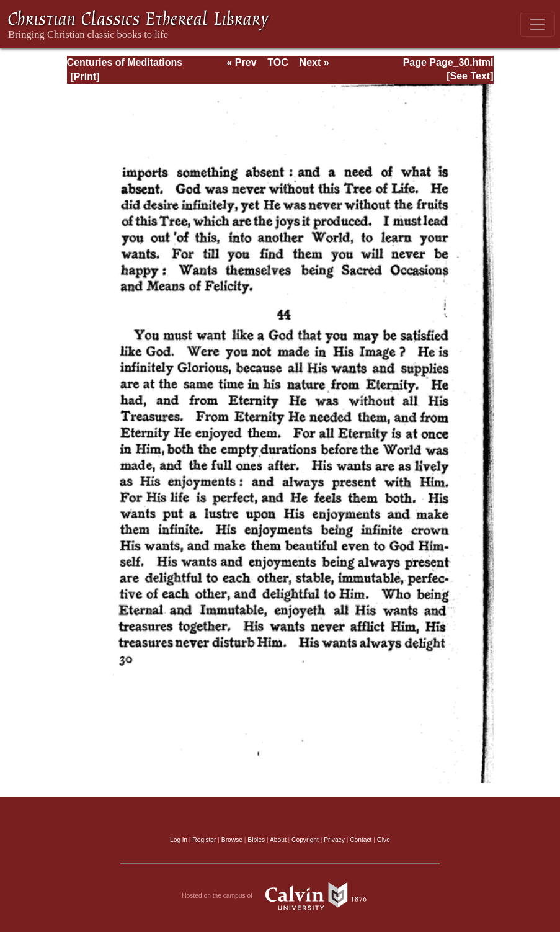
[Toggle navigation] (538, 24)
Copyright (305, 840)
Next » (314, 62)
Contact (361, 840)
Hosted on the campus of (280, 896)
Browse (232, 840)
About (278, 840)
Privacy (334, 840)
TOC (278, 62)
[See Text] (470, 76)
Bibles (256, 840)
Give (384, 840)
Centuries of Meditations (125, 62)
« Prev (241, 62)
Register (204, 840)
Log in (179, 840)
